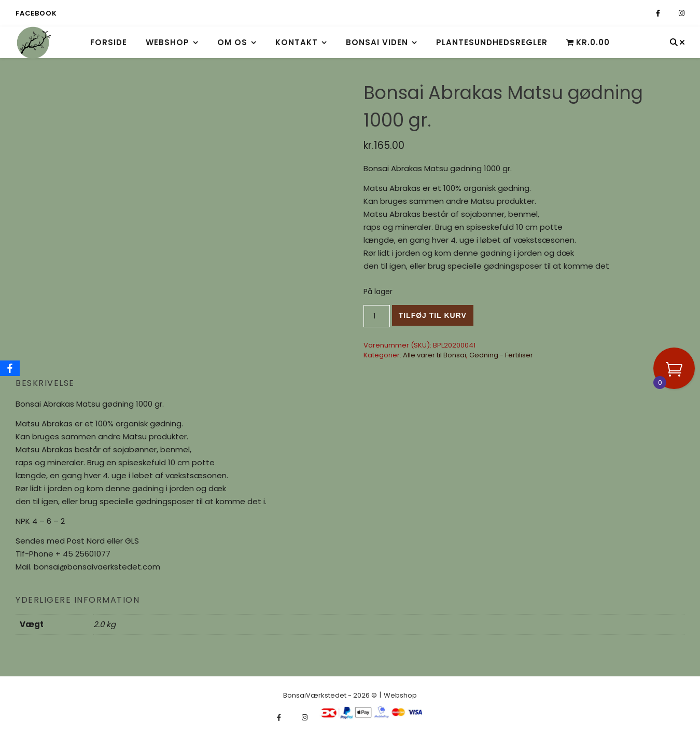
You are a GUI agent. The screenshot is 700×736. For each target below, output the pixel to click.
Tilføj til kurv (433, 315)
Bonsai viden (377, 42)
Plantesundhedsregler (492, 42)
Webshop (167, 42)
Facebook (36, 13)
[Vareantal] (377, 316)
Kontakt (297, 42)
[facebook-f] (659, 13)
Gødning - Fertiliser (501, 355)
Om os (232, 42)
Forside (109, 42)
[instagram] (682, 13)
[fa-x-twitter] (670, 13)
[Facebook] (10, 368)
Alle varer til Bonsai (435, 355)
